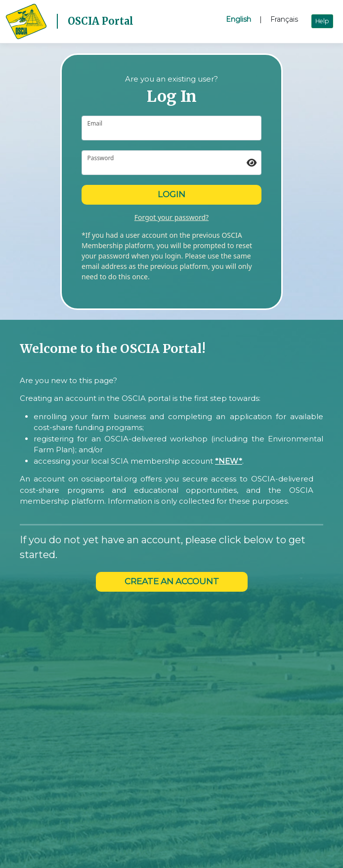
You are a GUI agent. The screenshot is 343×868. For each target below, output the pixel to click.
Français (284, 19)
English (238, 19)
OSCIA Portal (101, 21)
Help (322, 21)
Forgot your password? (171, 217)
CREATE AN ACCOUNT (172, 581)
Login (171, 194)
